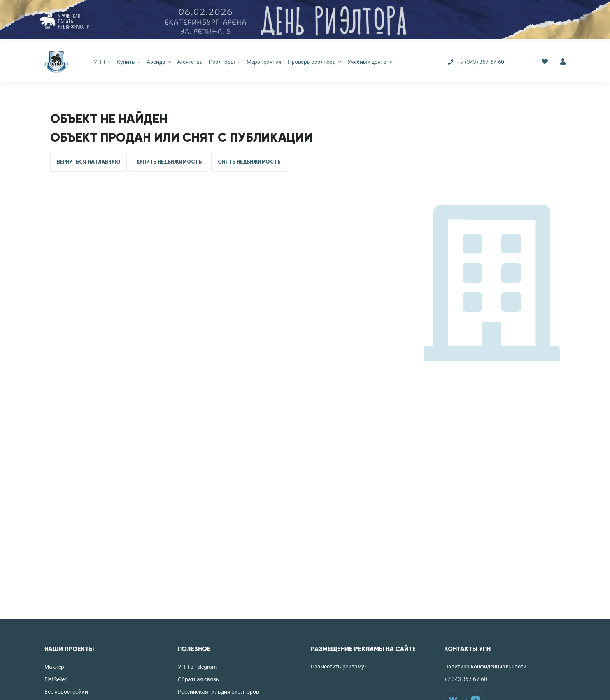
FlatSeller (55, 679)
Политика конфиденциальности (485, 667)
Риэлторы (225, 62)
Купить (129, 62)
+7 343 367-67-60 (466, 679)
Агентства (190, 62)
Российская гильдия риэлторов (218, 692)
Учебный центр (370, 62)
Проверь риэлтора (315, 62)
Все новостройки (66, 692)
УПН (102, 62)
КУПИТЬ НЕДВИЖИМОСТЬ (169, 162)
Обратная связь (198, 679)
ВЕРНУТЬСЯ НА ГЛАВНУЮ (89, 162)
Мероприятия (264, 62)
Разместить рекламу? (339, 667)
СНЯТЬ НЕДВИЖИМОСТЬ (249, 162)
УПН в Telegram (197, 667)
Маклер (54, 667)
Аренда (159, 62)
